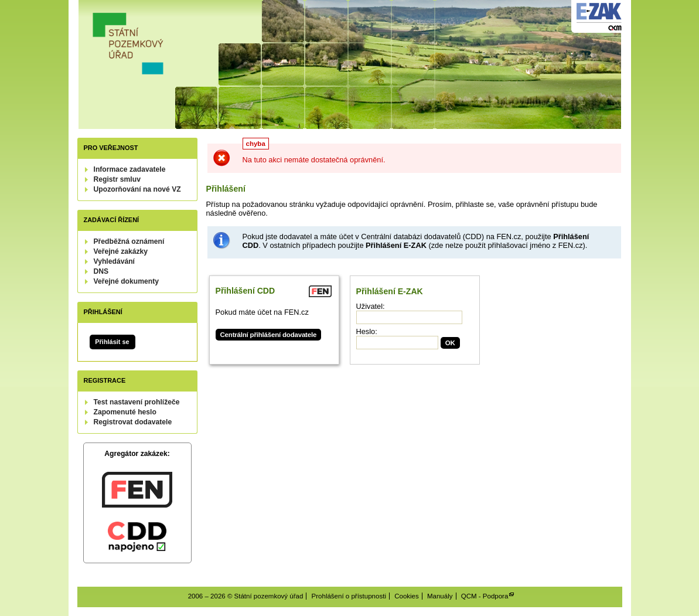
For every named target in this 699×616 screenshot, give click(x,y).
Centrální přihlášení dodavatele (269, 335)
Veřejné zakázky (121, 251)
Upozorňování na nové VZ (137, 189)
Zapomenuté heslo (125, 412)
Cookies (407, 596)
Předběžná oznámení (129, 241)
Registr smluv (117, 179)
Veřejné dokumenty (126, 281)
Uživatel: (371, 306)
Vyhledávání (115, 261)
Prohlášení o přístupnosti (349, 596)
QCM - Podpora (485, 596)
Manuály (440, 596)
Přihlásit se (112, 342)
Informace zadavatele (130, 169)
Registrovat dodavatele (133, 422)
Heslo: (367, 331)
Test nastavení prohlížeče (137, 402)
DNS (101, 271)
